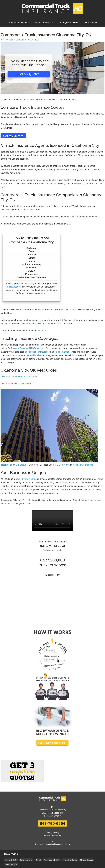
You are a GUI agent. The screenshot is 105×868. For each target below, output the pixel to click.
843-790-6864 (53, 823)
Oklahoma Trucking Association (16, 384)
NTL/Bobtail (35, 348)
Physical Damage (20, 348)
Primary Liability (11, 860)
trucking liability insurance (37, 352)
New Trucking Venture (26, 479)
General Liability (11, 864)
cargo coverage (62, 352)
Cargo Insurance (26, 860)
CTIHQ (31, 284)
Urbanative (21, 465)
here (44, 331)
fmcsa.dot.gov (14, 287)
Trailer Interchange (70, 860)
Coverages (11, 854)
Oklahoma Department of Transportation (20, 377)
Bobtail (38, 860)
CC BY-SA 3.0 (62, 465)
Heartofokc (6, 465)
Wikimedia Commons (83, 465)
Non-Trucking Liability (52, 860)
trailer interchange (13, 355)
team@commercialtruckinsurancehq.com (52, 844)
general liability (34, 355)
